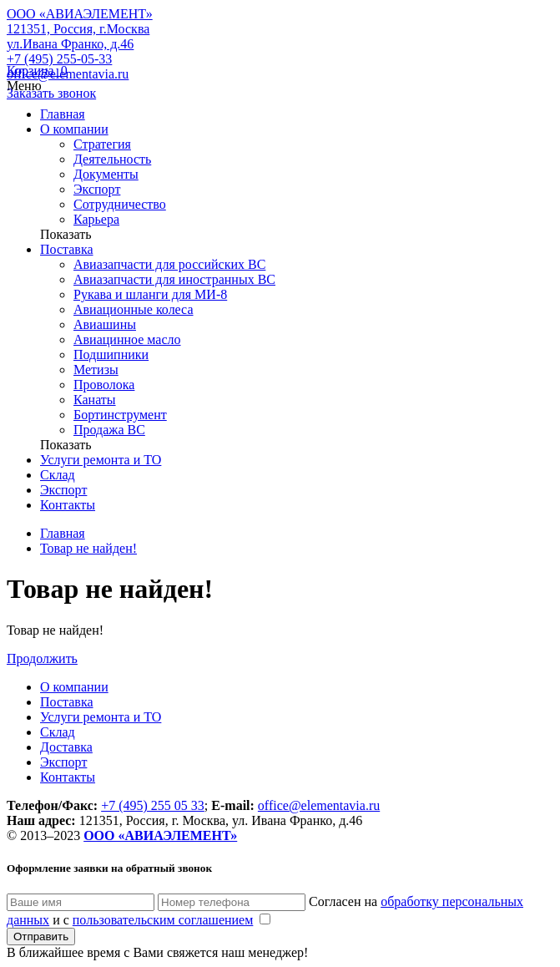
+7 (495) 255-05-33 (59, 59)
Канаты (95, 400)
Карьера (96, 219)
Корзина (37, 71)
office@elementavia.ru (68, 74)
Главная (63, 114)
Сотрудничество (120, 204)
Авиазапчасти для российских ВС (169, 264)
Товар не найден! (88, 548)
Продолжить (42, 658)
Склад (58, 475)
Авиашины (105, 324)
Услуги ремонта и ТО (101, 460)
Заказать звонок (51, 93)
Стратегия (102, 144)
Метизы (96, 370)
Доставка (66, 747)
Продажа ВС (109, 430)
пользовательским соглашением (163, 920)
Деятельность (112, 159)
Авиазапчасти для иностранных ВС (174, 279)
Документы (106, 174)
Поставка (67, 249)
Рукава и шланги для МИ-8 (150, 294)
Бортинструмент (120, 415)
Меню (24, 86)
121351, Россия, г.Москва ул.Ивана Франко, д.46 (78, 36)
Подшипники (111, 354)
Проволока (104, 385)
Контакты (68, 505)
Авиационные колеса (134, 309)
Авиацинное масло (127, 339)
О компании (74, 129)
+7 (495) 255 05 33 (153, 805)
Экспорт (97, 189)
